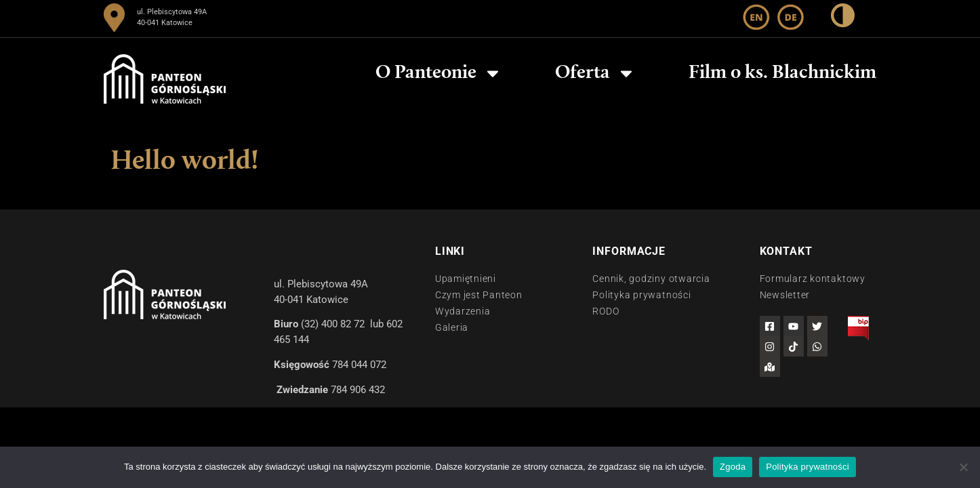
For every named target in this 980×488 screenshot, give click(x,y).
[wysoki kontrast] (843, 18)
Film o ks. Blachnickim (782, 73)
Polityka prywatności (808, 467)
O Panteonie (439, 73)
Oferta (595, 73)
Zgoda (733, 467)
